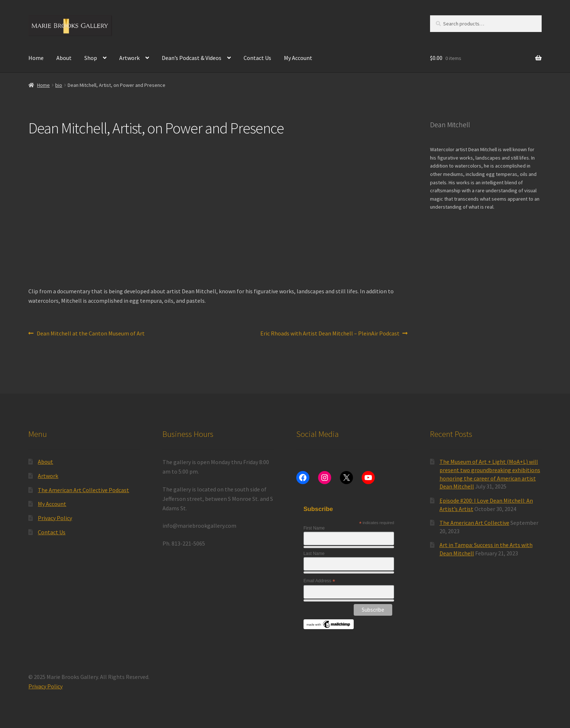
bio (59, 85)
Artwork (129, 58)
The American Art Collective (474, 523)
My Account (298, 58)
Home (36, 58)
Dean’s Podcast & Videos (192, 58)
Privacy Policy (55, 518)
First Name (314, 528)
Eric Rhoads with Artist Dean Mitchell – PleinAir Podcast (330, 334)
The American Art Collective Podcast (83, 490)
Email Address (319, 581)
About (64, 58)
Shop (91, 58)
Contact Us (257, 58)
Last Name (314, 554)
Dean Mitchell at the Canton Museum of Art (91, 334)
